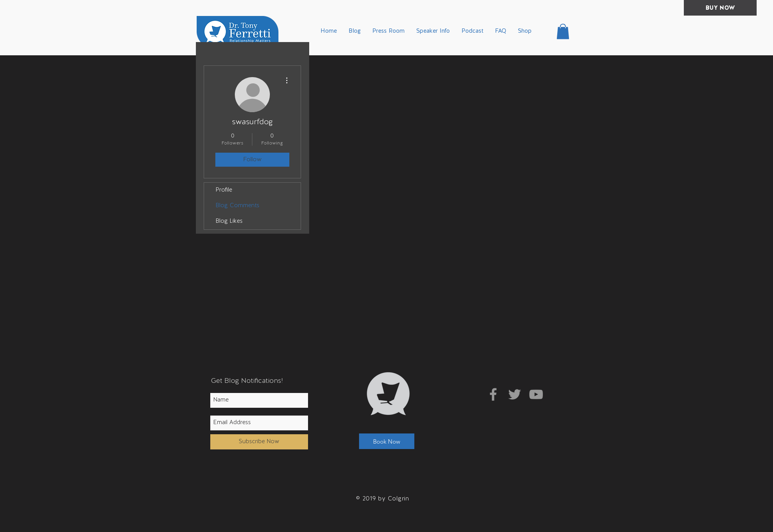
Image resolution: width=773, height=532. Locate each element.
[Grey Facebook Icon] (493, 394)
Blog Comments (238, 206)
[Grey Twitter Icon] (515, 394)
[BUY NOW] (720, 8)
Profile (224, 190)
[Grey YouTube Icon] (536, 394)
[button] (563, 31)
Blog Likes (229, 221)
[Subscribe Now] (259, 442)
